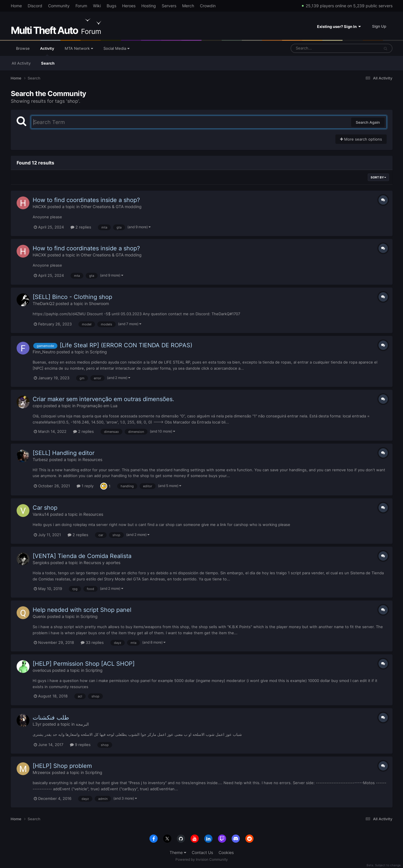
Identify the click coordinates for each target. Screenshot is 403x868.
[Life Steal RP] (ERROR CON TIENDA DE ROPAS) (126, 345)
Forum (81, 6)
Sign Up (379, 26)
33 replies (92, 642)
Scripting (98, 352)
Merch (188, 6)
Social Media (116, 48)
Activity (47, 51)
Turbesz (40, 459)
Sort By (378, 177)
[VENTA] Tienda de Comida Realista (82, 556)
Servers (169, 6)
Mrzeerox (42, 772)
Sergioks (41, 563)
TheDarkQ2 (44, 303)
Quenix (39, 616)
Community (59, 6)
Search (48, 63)
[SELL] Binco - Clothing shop (72, 297)
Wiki (97, 6)
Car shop (45, 508)
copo (37, 406)
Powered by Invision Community (202, 859)
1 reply (85, 486)
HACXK (39, 207)
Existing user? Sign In (339, 26)
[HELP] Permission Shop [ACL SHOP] (84, 664)
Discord (35, 6)
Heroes (129, 6)
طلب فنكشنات (51, 718)
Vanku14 (41, 514)
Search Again (368, 122)
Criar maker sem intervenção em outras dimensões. (103, 399)
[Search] (320, 48)
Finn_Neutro (44, 352)
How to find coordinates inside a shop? (86, 200)
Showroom (99, 303)
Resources (92, 459)
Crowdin (208, 6)
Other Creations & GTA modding (111, 207)
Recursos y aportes (102, 563)
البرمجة (82, 724)
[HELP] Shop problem (62, 766)
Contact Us (202, 852)
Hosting (149, 6)
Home (16, 6)
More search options (361, 139)
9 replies (80, 745)
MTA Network (79, 48)
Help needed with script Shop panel (82, 610)
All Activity (21, 63)
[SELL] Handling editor (64, 453)
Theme (178, 852)
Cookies (226, 852)
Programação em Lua (97, 406)
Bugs (111, 6)
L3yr (37, 724)
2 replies (81, 227)
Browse (23, 48)
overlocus (42, 670)
